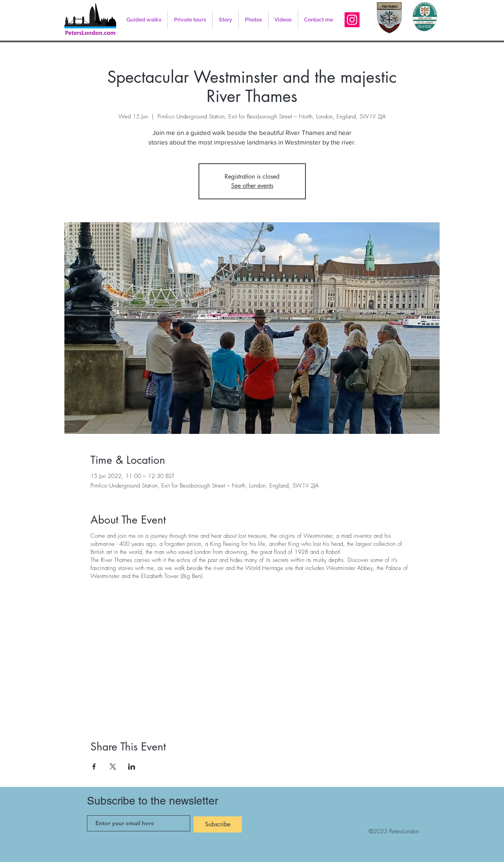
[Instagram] (352, 20)
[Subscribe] (218, 824)
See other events (252, 186)
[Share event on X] (113, 767)
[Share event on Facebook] (94, 767)
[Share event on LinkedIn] (132, 767)
